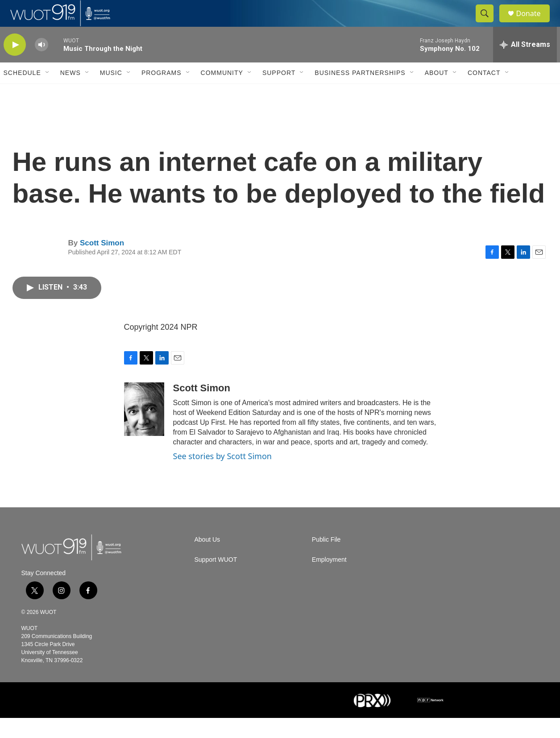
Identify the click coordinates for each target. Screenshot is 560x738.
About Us (207, 560)
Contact (484, 93)
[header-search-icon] (489, 24)
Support (279, 93)
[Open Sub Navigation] (48, 93)
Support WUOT (216, 580)
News (71, 93)
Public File (326, 560)
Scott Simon (102, 263)
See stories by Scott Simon (222, 476)
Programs (162, 93)
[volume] (41, 65)
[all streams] (525, 65)
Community (222, 93)
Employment (329, 580)
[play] (15, 65)
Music (111, 93)
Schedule (22, 93)
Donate (534, 23)
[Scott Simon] (144, 429)
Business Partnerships (360, 93)
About (437, 93)
